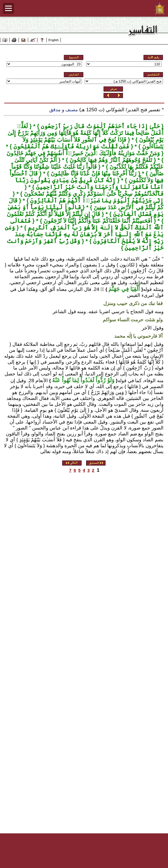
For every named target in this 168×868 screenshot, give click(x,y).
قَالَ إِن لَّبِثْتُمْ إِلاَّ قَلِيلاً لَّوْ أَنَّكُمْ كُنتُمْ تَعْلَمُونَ (53, 214)
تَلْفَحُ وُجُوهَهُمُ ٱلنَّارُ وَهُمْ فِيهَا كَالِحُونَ (110, 160)
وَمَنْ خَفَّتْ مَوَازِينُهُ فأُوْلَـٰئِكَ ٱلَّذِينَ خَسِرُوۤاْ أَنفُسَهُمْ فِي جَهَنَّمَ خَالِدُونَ (83, 153)
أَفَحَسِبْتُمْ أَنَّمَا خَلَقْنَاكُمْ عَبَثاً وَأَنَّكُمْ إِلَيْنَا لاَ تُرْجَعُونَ (97, 221)
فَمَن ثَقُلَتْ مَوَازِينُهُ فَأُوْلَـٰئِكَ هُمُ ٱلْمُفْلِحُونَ (70, 146)
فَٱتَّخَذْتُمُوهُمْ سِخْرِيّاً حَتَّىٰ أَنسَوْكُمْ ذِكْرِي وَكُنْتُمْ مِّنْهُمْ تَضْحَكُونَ (93, 194)
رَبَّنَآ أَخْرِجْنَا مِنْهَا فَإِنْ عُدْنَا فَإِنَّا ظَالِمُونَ (93, 173)
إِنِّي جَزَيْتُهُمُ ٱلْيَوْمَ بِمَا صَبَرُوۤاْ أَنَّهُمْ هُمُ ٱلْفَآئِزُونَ (96, 201)
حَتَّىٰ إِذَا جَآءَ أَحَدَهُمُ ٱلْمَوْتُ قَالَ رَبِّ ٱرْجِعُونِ (99, 126)
